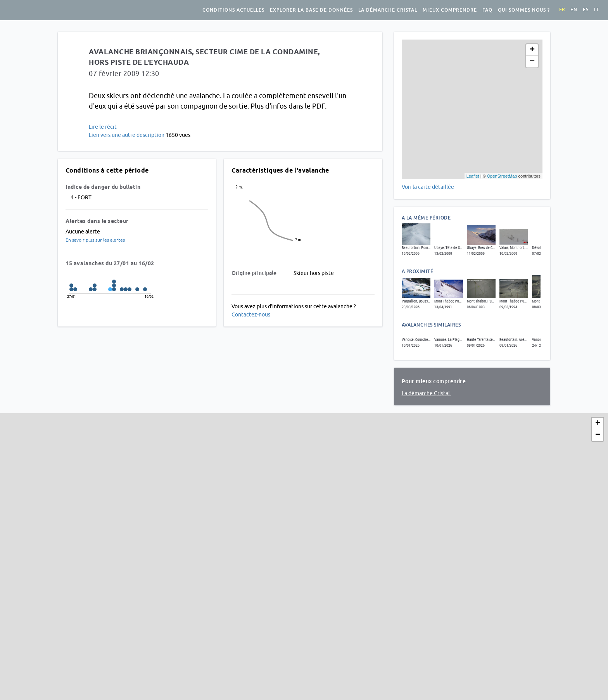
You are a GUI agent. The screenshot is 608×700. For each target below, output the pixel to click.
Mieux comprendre (450, 10)
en (574, 10)
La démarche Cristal (388, 10)
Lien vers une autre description (127, 135)
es (586, 10)
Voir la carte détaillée (428, 187)
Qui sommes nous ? (524, 10)
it (597, 10)
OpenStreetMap (502, 176)
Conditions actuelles (233, 10)
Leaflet (473, 176)
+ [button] (532, 50)
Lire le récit (103, 127)
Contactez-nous (251, 315)
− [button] (532, 62)
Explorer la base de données (311, 10)
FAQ (487, 10)
